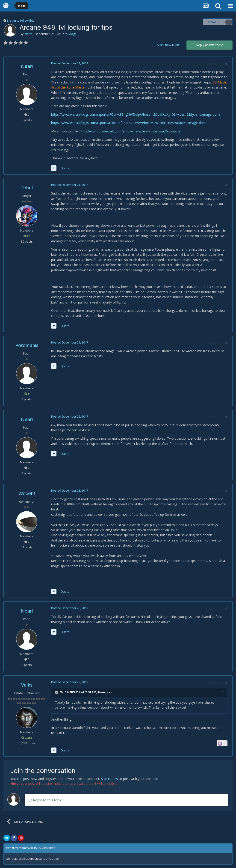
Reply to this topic (209, 45)
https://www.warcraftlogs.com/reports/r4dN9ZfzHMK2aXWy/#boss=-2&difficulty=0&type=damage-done (127, 123)
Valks (27, 685)
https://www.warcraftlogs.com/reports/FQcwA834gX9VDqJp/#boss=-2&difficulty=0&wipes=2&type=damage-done (134, 114)
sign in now (110, 779)
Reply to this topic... (46, 800)
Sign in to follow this (21, 20)
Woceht (27, 493)
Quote (64, 168)
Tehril (27, 188)
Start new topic (168, 45)
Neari (28, 34)
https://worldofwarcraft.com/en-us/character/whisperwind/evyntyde (128, 131)
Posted (68, 63)
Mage (72, 34)
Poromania (27, 345)
